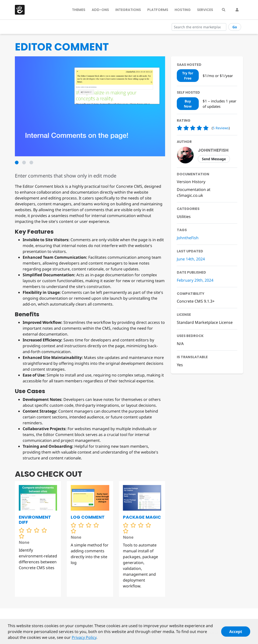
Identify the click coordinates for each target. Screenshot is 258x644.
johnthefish (213, 150)
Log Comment (88, 517)
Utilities (184, 217)
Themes (79, 10)
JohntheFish (188, 238)
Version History (191, 182)
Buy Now (188, 104)
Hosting (183, 10)
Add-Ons (100, 10)
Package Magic (142, 517)
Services (205, 10)
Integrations (128, 10)
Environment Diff (35, 520)
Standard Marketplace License (205, 322)
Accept (236, 634)
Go (235, 27)
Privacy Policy (84, 640)
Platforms (158, 10)
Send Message (214, 159)
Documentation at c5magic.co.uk (194, 192)
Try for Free (188, 76)
